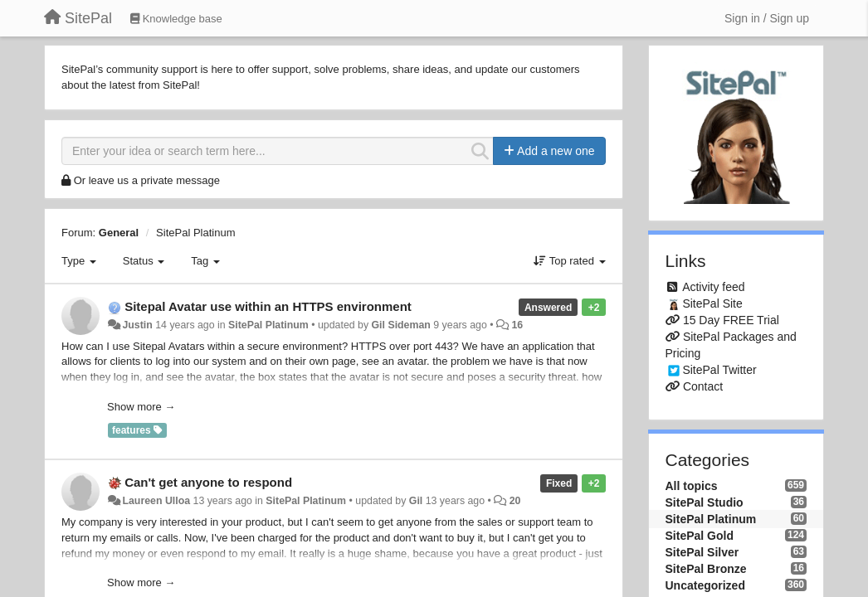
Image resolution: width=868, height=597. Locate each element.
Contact (703, 386)
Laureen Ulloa (156, 501)
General (119, 233)
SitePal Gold (700, 536)
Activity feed (713, 287)
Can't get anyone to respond (208, 482)
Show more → (141, 407)
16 (517, 325)
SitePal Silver (702, 552)
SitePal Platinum (195, 233)
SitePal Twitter (719, 370)
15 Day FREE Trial (731, 320)
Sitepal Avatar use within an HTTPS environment (268, 306)
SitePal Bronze (706, 569)
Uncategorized (705, 585)
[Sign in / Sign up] (767, 18)
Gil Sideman (401, 325)
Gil (416, 501)
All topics (692, 486)
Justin (137, 325)
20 (515, 501)
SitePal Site (712, 303)
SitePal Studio (705, 502)
